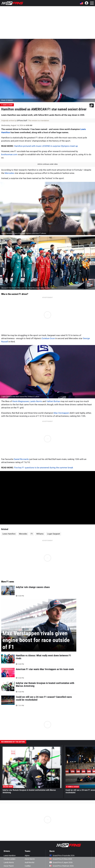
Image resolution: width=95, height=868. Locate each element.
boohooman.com (9, 154)
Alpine (27, 856)
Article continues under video (48, 164)
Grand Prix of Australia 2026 (62, 856)
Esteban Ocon (48, 338)
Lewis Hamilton (9, 534)
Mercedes (9, 173)
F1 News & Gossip (7, 105)
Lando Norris (36, 401)
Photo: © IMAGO (7, 100)
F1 (32, 534)
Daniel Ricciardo (21, 459)
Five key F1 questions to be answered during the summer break (44, 468)
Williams (40, 534)
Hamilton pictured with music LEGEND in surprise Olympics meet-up (46, 146)
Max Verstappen (61, 413)
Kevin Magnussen (21, 401)
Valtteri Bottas (53, 401)
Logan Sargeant (54, 534)
